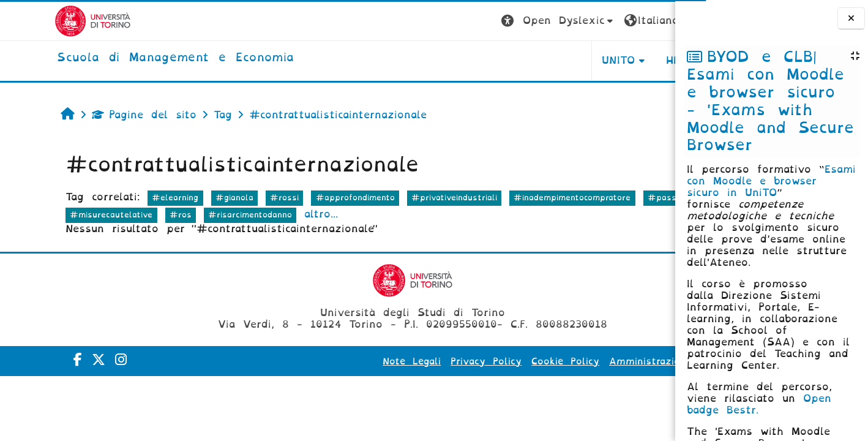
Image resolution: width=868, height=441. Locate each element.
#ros (220, 215)
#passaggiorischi (57, 215)
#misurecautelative (152, 215)
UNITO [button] (523, 60)
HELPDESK (598, 60)
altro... (361, 214)
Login (651, 21)
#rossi (236, 198)
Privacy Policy (391, 361)
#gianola (186, 198)
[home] (121, 58)
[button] (462, 21)
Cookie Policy (470, 361)
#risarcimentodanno (290, 215)
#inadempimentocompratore (524, 198)
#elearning (127, 198)
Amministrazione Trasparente (587, 361)
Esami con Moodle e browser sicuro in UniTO (771, 181)
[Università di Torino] (38, 21)
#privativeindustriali (406, 198)
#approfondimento (306, 198)
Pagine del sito (96, 115)
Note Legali (316, 361)
